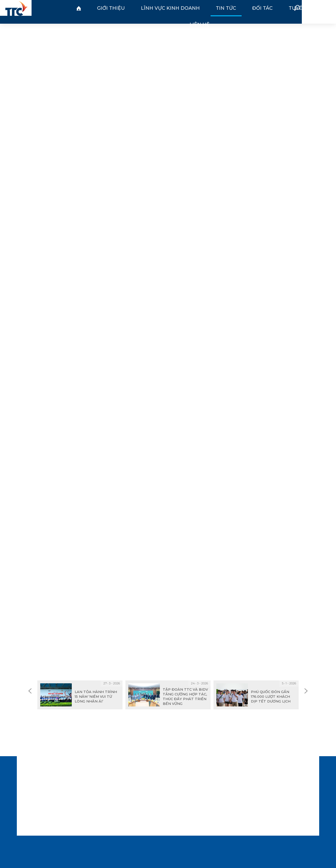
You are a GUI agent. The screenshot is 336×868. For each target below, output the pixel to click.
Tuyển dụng (203, 12)
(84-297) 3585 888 (100, 790)
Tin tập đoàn (171, 29)
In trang (156, 611)
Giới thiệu (85, 12)
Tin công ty (205, 29)
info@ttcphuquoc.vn (99, 810)
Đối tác (178, 12)
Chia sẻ (189, 611)
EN (325, 11)
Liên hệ (229, 12)
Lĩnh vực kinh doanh (122, 12)
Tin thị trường (134, 29)
